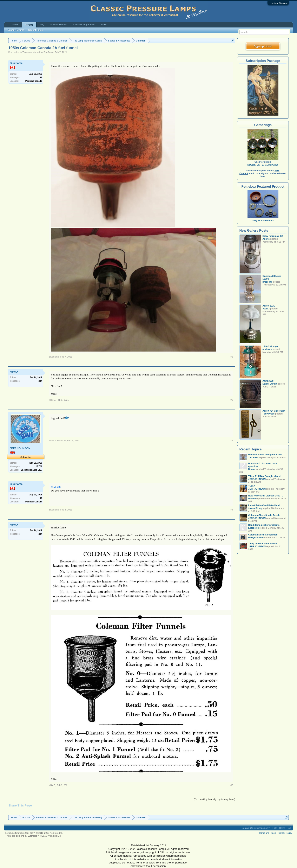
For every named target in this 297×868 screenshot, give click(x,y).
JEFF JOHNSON (20, 448)
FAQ (42, 25)
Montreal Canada (34, 81)
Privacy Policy (285, 833)
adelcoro (267, 349)
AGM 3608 (268, 381)
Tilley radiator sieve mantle (263, 544)
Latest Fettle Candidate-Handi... (265, 505)
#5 (232, 785)
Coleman (27, 52)
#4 (232, 510)
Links (104, 25)
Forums (29, 25)
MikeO (14, 372)
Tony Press (269, 414)
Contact (244, 173)
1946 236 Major (271, 346)
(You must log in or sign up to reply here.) (214, 799)
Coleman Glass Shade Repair (264, 515)
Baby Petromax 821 (273, 236)
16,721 (39, 466)
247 (40, 381)
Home (15, 25)
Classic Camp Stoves (84, 25)
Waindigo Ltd (54, 836)
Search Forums (16, 30)
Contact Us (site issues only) (256, 828)
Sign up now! (263, 46)
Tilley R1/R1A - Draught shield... (265, 476)
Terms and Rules (267, 833)
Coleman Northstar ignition (263, 535)
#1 (232, 357)
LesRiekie (254, 528)
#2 (232, 400)
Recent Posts (35, 30)
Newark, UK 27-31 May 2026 (263, 165)
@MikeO (56, 487)
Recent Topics (251, 449)
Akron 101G (269, 306)
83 (41, 78)
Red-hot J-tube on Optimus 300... (266, 455)
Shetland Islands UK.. (31, 470)
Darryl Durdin (270, 384)
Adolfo (266, 239)
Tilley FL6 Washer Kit (263, 219)
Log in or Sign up (278, 3)
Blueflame (49, 52)
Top (289, 828)
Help (275, 828)
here (277, 171)
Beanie (252, 469)
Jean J (266, 309)
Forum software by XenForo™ (34, 833)
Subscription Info (59, 25)
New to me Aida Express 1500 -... (266, 496)
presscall (268, 282)
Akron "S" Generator (274, 411)
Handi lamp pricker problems (264, 525)
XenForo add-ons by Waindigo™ (23, 836)
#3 (232, 441)
